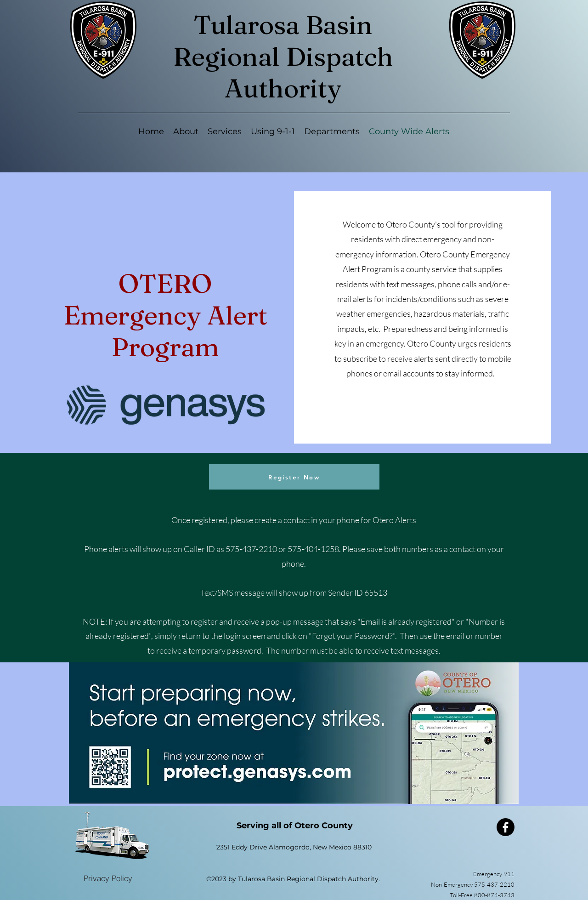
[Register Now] (294, 477)
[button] (225, 132)
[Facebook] (506, 827)
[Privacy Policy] (108, 878)
